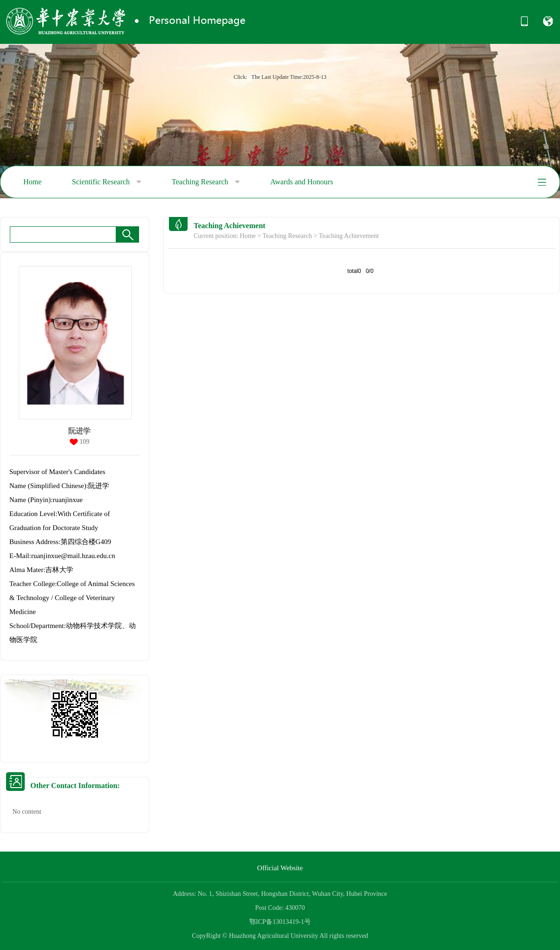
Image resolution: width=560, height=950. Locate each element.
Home (32, 182)
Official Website (280, 868)
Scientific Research (107, 182)
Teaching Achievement (349, 236)
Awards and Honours (302, 182)
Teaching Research (206, 182)
